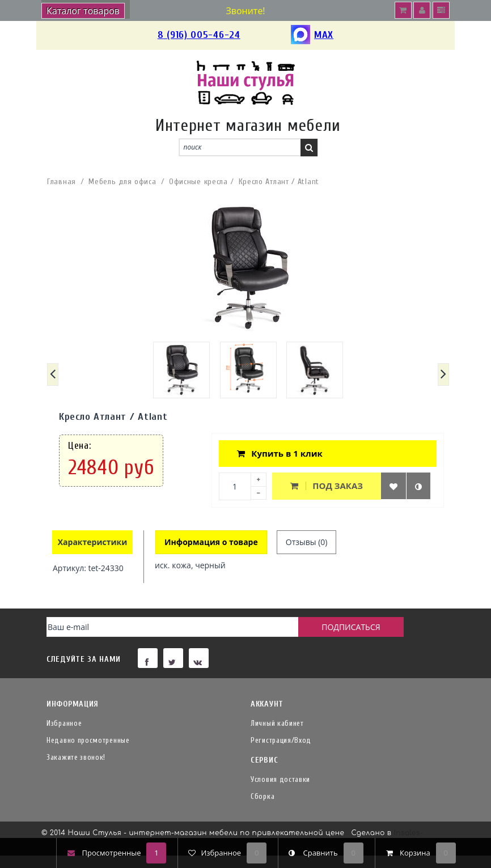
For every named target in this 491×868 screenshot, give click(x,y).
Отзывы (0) (307, 542)
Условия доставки (280, 779)
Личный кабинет (277, 723)
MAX (312, 35)
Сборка (263, 796)
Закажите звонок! (76, 757)
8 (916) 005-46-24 (199, 35)
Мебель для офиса (122, 182)
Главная (62, 182)
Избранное (64, 723)
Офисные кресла (198, 182)
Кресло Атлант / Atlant (279, 182)
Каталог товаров (83, 11)
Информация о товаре (211, 542)
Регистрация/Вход (281, 740)
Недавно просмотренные (88, 740)
